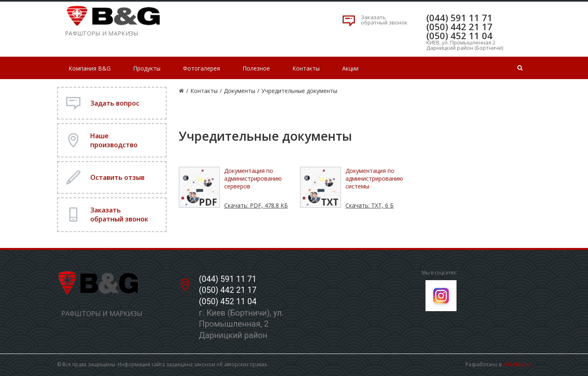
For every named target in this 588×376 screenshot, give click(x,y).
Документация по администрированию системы (374, 179)
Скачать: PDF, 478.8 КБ (256, 205)
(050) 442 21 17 (459, 27)
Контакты (306, 68)
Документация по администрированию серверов (253, 179)
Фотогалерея (202, 68)
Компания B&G (90, 68)
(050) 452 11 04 (459, 35)
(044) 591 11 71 (459, 18)
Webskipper (517, 364)
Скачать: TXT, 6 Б (370, 205)
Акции (350, 68)
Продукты (147, 68)
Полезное (256, 68)
